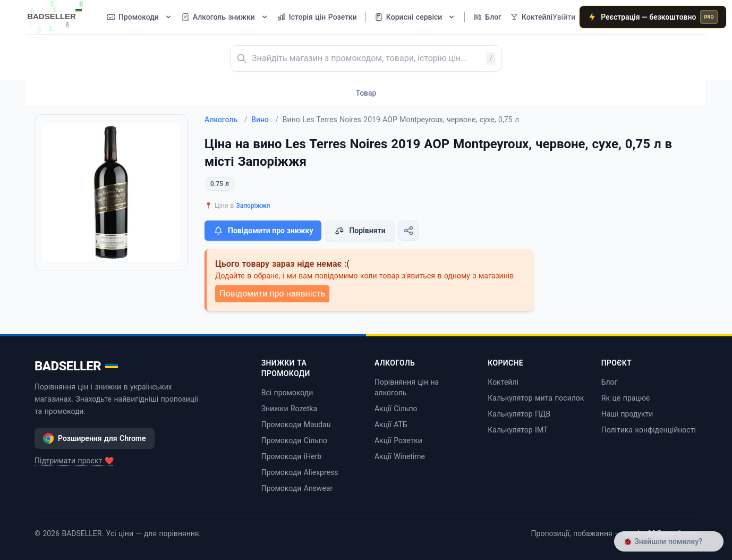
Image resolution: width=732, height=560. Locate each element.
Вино (265, 120)
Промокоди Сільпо (294, 440)
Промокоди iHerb (292, 456)
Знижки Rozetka (289, 409)
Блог (610, 382)
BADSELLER (76, 366)
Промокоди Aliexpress (300, 472)
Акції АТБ (391, 425)
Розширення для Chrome (95, 438)
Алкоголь (226, 120)
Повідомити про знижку (263, 231)
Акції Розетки (398, 440)
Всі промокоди (287, 393)
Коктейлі (503, 382)
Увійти (564, 17)
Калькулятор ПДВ (519, 414)
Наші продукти (627, 414)
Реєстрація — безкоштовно (653, 17)
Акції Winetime (400, 456)
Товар (366, 93)
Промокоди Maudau (296, 425)
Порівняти (360, 231)
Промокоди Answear (297, 488)
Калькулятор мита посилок (536, 398)
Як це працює (626, 398)
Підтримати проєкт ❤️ (74, 461)
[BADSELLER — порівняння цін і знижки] (60, 13)
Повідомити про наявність (272, 294)
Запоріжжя (253, 206)
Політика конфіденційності (649, 430)
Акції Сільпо (396, 409)
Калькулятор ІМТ (518, 430)
